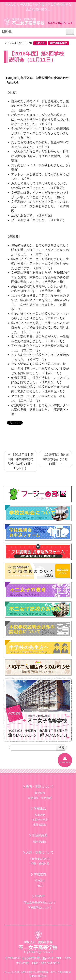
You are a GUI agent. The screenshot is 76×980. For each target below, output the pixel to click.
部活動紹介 (40, 835)
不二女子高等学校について (40, 903)
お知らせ (40, 43)
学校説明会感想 (58, 43)
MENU (7, 32)
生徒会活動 (40, 825)
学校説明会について (40, 907)
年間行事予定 (40, 820)
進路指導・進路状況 (40, 798)
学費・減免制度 (40, 864)
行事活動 (40, 815)
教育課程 (40, 793)
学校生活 (40, 808)
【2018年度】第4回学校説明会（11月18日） (55, 459)
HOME (40, 896)
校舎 (40, 886)
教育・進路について (40, 786)
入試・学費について (40, 852)
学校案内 (40, 874)
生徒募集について (40, 859)
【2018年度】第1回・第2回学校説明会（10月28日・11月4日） (21, 461)
